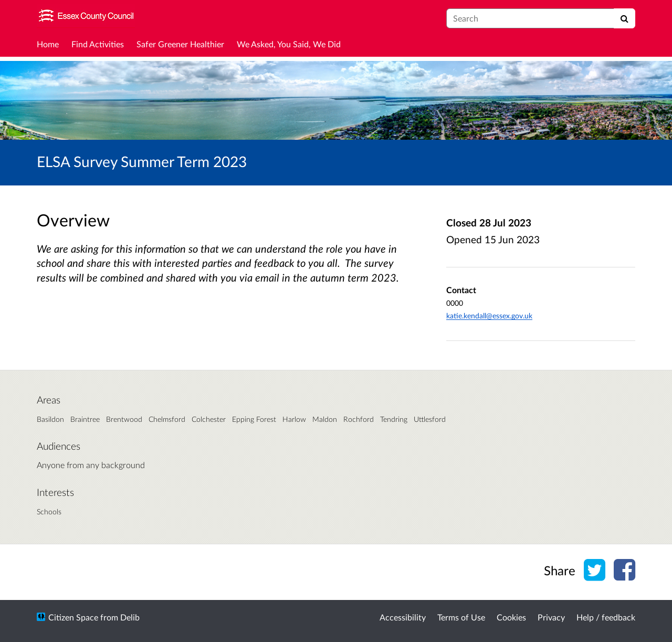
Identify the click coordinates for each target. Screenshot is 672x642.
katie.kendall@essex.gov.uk (489, 315)
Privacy (551, 617)
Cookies (511, 617)
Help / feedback (606, 617)
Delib (130, 617)
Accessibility (403, 617)
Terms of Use (461, 617)
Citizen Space (73, 617)
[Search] (624, 18)
